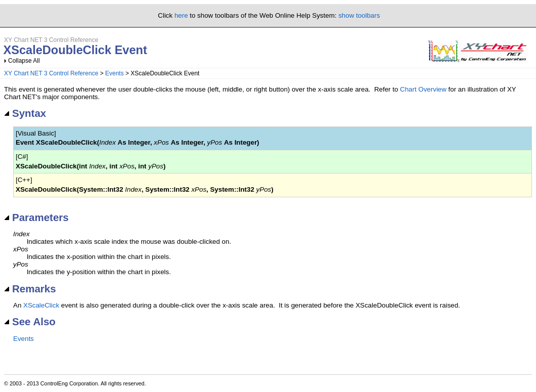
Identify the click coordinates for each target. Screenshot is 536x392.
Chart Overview (423, 89)
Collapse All (24, 61)
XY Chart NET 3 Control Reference (51, 73)
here (181, 15)
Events (115, 73)
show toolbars (359, 15)
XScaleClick (41, 305)
